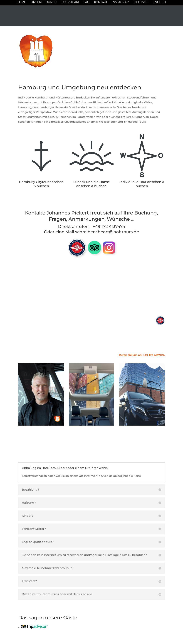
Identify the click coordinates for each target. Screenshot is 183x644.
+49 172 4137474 (109, 226)
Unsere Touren (44, 2)
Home (21, 2)
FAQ (86, 2)
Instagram (121, 2)
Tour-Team (70, 2)
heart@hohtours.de (118, 232)
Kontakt (101, 2)
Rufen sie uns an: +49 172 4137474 (142, 355)
